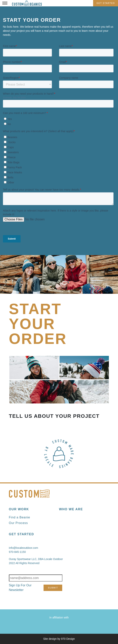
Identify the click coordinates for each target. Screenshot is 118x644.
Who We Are (71, 509)
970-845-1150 (17, 552)
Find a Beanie (20, 517)
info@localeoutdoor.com (24, 548)
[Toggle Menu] (5, 3)
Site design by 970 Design (59, 639)
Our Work (19, 509)
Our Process (18, 523)
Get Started (106, 3)
